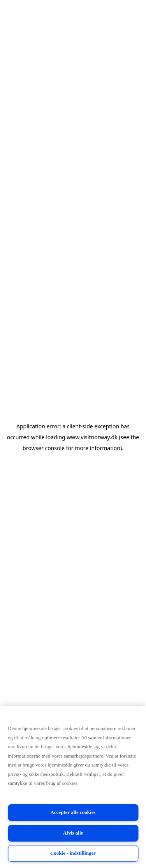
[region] (73, 787)
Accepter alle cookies (73, 812)
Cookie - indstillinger (73, 853)
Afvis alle (73, 833)
